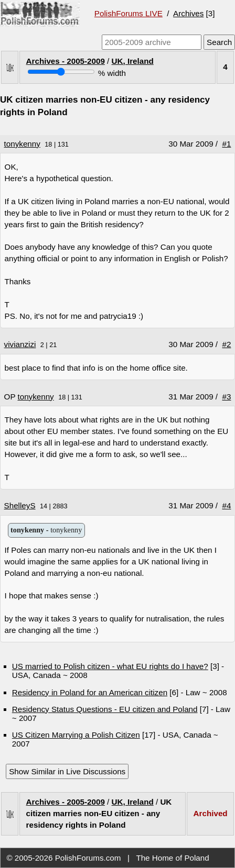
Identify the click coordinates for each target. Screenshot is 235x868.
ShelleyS (20, 505)
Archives (188, 13)
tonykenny (22, 144)
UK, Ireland (133, 61)
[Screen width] (61, 72)
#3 (227, 397)
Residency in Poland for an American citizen (90, 692)
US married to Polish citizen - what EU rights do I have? (110, 666)
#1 (227, 144)
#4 (227, 505)
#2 (227, 344)
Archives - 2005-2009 (66, 61)
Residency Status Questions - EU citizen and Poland (105, 709)
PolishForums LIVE (129, 13)
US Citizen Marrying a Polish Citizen (76, 735)
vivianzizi (20, 344)
